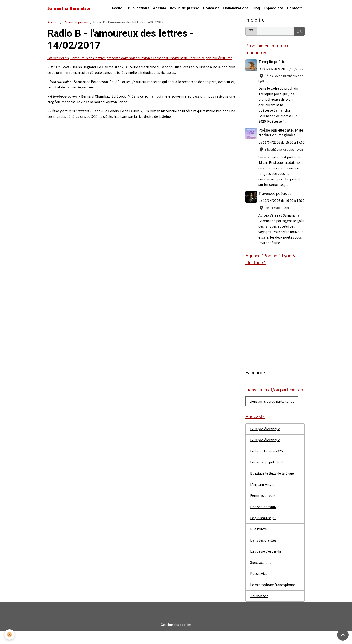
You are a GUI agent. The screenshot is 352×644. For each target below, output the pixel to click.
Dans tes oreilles (263, 553)
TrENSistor (259, 609)
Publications (139, 8)
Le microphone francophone (273, 598)
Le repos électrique (265, 440)
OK (299, 31)
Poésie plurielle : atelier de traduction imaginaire (281, 133)
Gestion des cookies (176, 638)
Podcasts (211, 8)
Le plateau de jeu (263, 530)
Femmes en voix (263, 508)
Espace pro (274, 8)
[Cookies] (10, 634)
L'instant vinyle (262, 497)
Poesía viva (259, 586)
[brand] (70, 8)
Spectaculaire (261, 575)
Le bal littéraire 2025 (267, 463)
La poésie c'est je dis (266, 564)
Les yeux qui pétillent (267, 474)
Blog (256, 8)
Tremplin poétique (274, 62)
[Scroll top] (343, 635)
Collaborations (236, 8)
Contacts (295, 8)
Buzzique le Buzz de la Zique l (273, 485)
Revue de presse (185, 8)
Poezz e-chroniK (263, 519)
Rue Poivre (259, 542)
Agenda (159, 8)
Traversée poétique (275, 199)
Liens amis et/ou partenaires (272, 413)
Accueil (118, 8)
